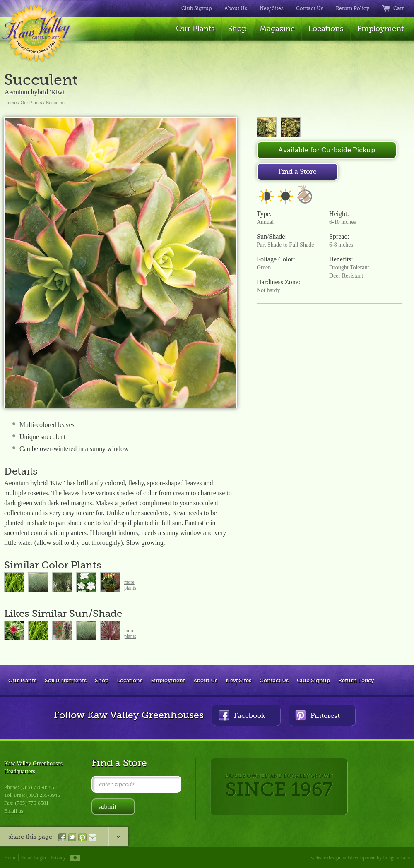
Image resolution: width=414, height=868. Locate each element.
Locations (326, 29)
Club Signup (197, 8)
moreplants (130, 585)
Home (11, 103)
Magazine (277, 29)
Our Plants (195, 29)
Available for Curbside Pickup (327, 150)
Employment (380, 29)
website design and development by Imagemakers (360, 858)
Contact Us (310, 8)
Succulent (56, 103)
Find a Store (297, 172)
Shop (237, 29)
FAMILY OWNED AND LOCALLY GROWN (279, 787)
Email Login (34, 858)
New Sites (272, 8)
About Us (236, 8)
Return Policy (353, 8)
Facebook (242, 715)
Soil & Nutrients (66, 680)
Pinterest (318, 715)
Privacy (58, 858)
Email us (14, 811)
